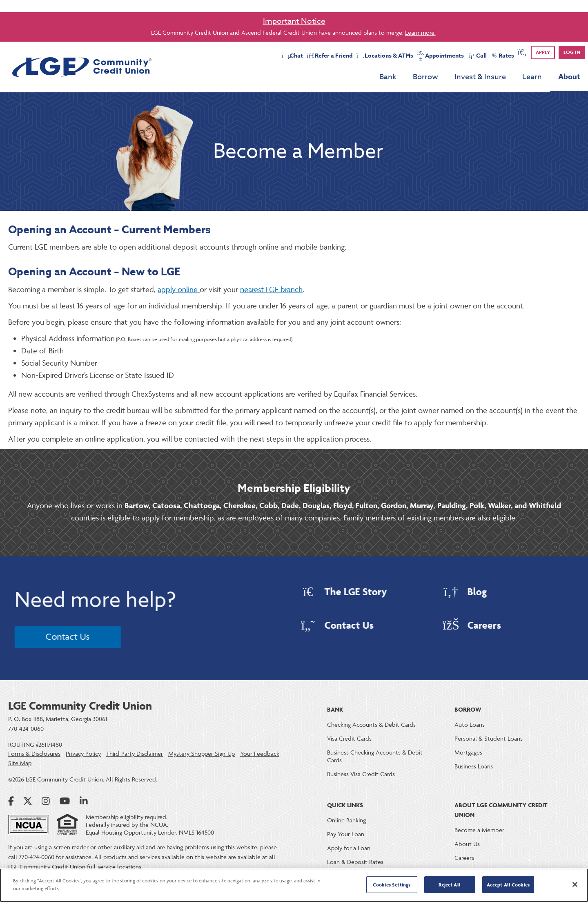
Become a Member (479, 830)
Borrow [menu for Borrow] (425, 77)
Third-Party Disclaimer (135, 754)
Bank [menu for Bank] (388, 77)
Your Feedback (260, 754)
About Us (467, 844)
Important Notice (294, 21)
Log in (572, 52)
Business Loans (474, 766)
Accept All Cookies (508, 885)
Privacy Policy (83, 754)
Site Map (20, 763)
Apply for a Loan (349, 848)
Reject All (449, 885)
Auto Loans (470, 725)
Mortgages (468, 752)
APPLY (543, 52)
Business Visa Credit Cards (361, 774)
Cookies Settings (392, 885)
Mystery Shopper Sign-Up (202, 754)
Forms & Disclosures (34, 754)
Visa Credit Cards (349, 738)
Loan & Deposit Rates (355, 862)
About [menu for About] (569, 77)
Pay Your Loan (346, 834)
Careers (464, 858)
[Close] (575, 884)
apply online (179, 289)
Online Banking (346, 820)
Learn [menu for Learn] (532, 77)
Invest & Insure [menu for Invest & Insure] (480, 77)
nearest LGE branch (271, 289)
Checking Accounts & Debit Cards (371, 725)
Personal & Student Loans (489, 738)
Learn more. (420, 32)
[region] (294, 885)
